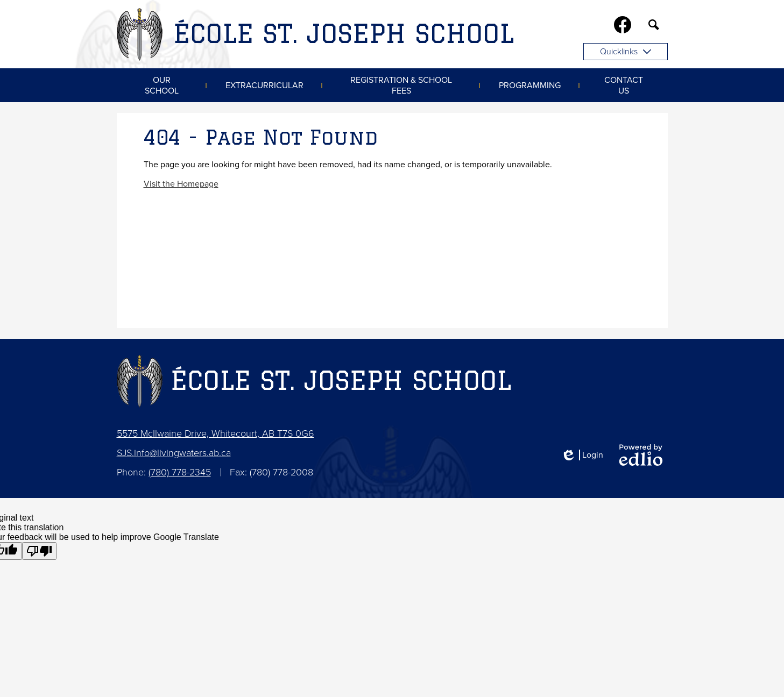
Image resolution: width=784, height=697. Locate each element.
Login (582, 455)
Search (654, 27)
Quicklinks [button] (626, 52)
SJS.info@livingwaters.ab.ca (174, 453)
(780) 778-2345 (180, 472)
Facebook (623, 27)
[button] (162, 85)
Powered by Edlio (641, 455)
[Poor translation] (39, 551)
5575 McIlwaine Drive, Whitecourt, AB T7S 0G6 (216, 433)
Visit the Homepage (181, 184)
